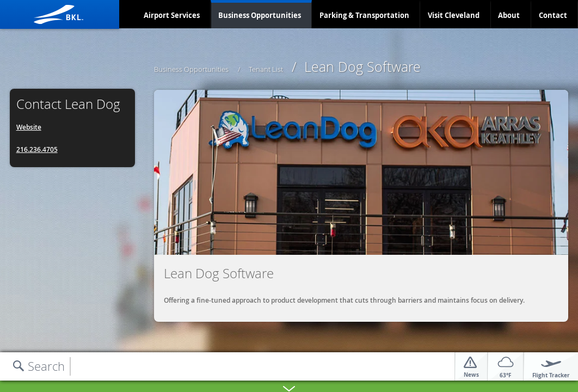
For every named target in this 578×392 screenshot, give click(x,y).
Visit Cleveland (454, 15)
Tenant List (266, 69)
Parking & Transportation (364, 15)
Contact (553, 15)
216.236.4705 (37, 149)
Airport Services (172, 15)
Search (46, 366)
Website (29, 127)
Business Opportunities (260, 15)
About (509, 15)
